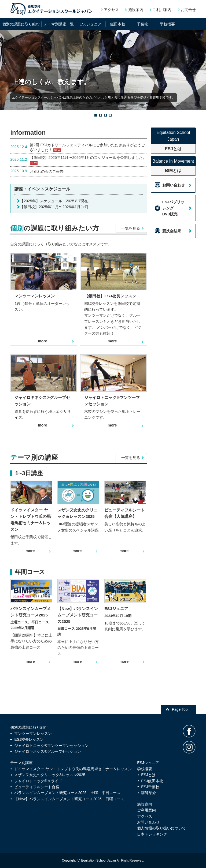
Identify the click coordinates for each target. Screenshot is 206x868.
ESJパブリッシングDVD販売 (173, 208)
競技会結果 (172, 231)
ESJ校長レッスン (29, 739)
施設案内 (136, 10)
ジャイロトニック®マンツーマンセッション (51, 746)
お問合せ (188, 10)
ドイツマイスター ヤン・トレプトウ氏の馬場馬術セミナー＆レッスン (73, 769)
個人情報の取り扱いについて (161, 828)
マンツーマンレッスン (33, 734)
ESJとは (148, 775)
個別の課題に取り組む (29, 727)
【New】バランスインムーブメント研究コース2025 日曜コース (69, 799)
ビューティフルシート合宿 (37, 787)
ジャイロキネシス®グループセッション (47, 751)
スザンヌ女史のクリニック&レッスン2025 (50, 775)
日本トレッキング (152, 834)
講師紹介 (149, 793)
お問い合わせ (174, 185)
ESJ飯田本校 (152, 781)
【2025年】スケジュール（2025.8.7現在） (56, 201)
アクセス (111, 10)
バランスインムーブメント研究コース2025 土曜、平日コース (67, 793)
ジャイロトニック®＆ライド (38, 781)
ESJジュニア (148, 763)
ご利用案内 (162, 10)
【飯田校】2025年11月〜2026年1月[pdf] (54, 207)
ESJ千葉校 (150, 787)
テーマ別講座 (21, 763)
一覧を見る (131, 228)
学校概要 (145, 769)
